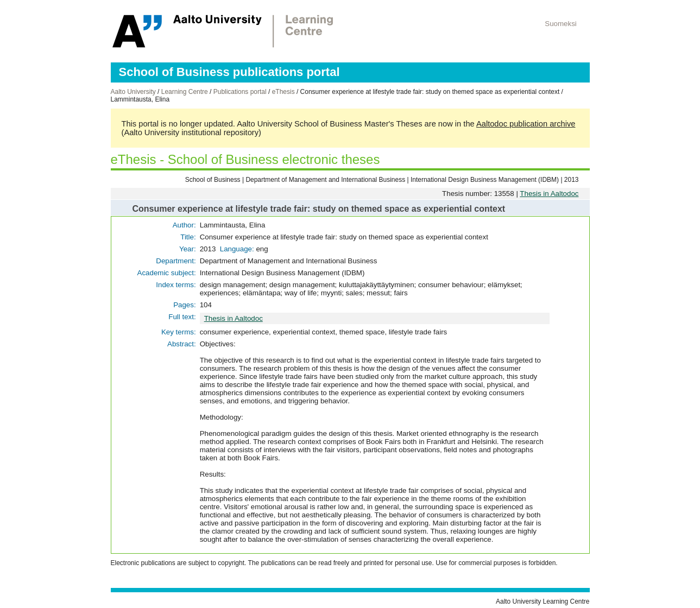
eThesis (283, 92)
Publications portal (240, 92)
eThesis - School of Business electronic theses (245, 159)
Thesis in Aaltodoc (549, 194)
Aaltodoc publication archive (526, 124)
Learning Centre (185, 92)
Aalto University (133, 92)
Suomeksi (561, 24)
